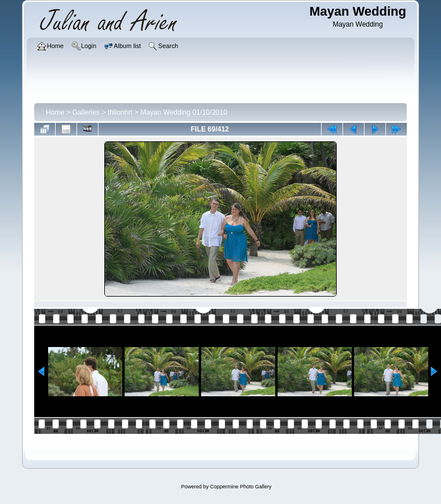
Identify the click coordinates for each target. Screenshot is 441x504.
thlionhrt (120, 112)
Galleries (86, 112)
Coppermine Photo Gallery (240, 487)
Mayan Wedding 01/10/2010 (184, 112)
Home (55, 112)
